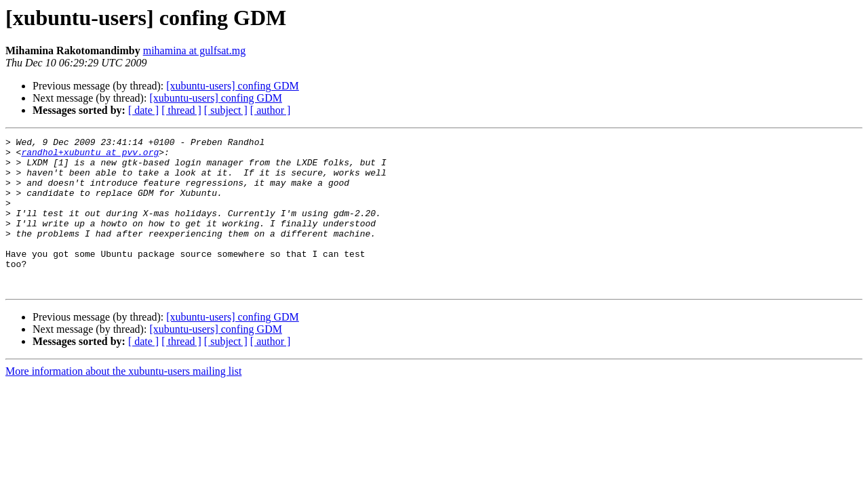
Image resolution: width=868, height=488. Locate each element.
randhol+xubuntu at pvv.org (90, 156)
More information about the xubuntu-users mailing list (123, 402)
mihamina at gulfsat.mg (195, 50)
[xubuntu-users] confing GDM (233, 86)
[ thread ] (181, 110)
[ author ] (271, 110)
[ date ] (143, 110)
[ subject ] (226, 110)
